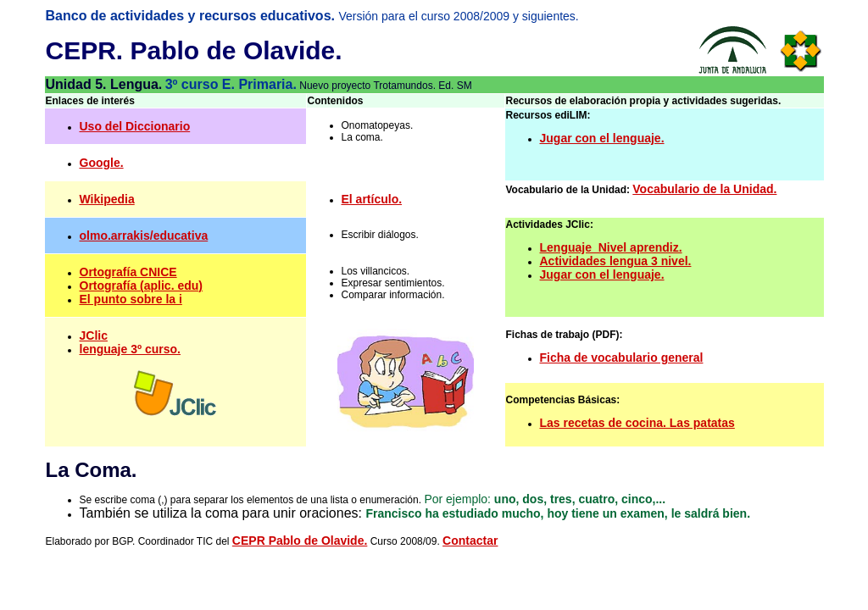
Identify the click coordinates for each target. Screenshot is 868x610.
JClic (94, 335)
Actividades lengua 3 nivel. (616, 261)
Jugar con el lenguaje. (602, 138)
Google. (102, 163)
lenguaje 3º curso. (131, 349)
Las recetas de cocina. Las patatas (637, 423)
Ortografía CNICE (128, 272)
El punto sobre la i (131, 299)
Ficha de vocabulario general (622, 358)
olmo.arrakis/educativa (144, 236)
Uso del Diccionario (135, 126)
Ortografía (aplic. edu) (141, 286)
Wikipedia (107, 199)
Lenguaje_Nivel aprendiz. (611, 247)
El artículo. (372, 199)
